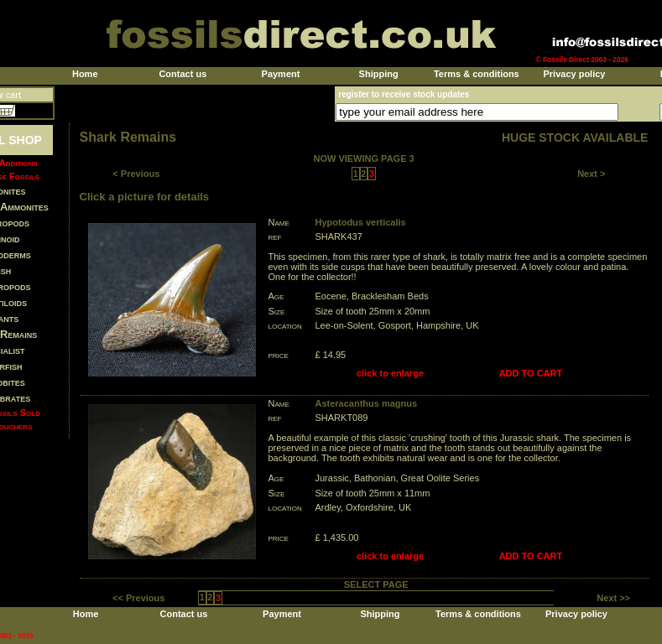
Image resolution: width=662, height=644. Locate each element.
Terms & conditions (477, 74)
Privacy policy (574, 74)
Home (85, 74)
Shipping (379, 74)
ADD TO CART (531, 373)
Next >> (613, 598)
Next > (591, 174)
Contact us (182, 74)
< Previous (136, 174)
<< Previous (138, 598)
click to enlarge (390, 373)
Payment (281, 74)
